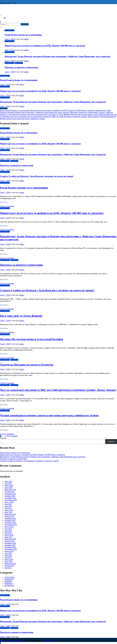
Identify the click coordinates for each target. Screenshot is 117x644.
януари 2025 (9, 516)
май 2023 (8, 557)
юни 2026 (8, 481)
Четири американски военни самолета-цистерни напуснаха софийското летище (49, 415)
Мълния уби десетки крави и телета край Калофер (91, 115)
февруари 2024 (10, 539)
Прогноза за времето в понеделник (21, 67)
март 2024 (8, 537)
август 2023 (9, 551)
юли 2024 (8, 529)
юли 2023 (8, 553)
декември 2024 (10, 518)
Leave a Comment (7, 206)
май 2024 (8, 533)
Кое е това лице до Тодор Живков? (57, 115)
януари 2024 (9, 541)
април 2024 (9, 535)
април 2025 (9, 510)
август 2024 (9, 527)
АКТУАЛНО (9, 30)
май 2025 (8, 508)
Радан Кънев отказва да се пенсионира (23, 35)
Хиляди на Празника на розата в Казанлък (27, 365)
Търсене (3, 438)
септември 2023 (11, 549)
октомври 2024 (10, 523)
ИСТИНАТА (9, 586)
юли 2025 (8, 504)
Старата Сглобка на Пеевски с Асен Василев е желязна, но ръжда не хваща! (37, 176)
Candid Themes (49, 641)
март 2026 (8, 488)
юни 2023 (8, 555)
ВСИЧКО (8, 581)
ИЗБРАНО (19, 63)
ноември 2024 (10, 520)
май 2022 (8, 568)
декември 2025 (10, 494)
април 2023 (9, 560)
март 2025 (8, 512)
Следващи (14, 436)
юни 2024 (8, 531)
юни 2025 (8, 506)
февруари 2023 (10, 564)
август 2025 (9, 502)
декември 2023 (10, 543)
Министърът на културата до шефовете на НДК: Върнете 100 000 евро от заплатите (45, 46)
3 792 (7, 436)
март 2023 (8, 562)
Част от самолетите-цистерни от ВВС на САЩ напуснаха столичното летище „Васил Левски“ (64, 117)
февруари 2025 (10, 514)
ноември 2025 (10, 496)
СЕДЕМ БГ (10, 9)
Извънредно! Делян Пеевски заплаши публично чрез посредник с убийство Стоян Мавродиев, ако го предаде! (58, 56)
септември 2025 (11, 500)
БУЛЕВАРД (9, 579)
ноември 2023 (10, 545)
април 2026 (9, 486)
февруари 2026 (10, 490)
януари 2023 (9, 566)
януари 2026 (9, 492)
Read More (4, 202)
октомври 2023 (10, 547)
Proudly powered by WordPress (12, 641)
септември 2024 (11, 525)
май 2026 (8, 484)
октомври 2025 (10, 498)
